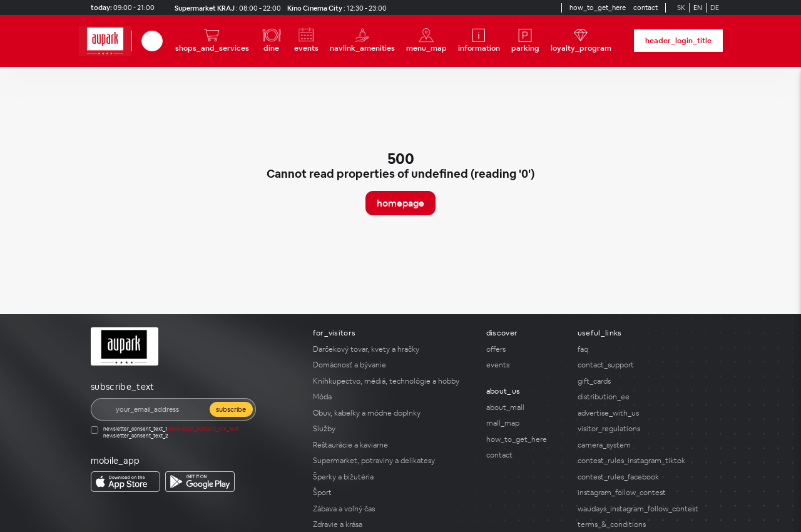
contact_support (606, 365)
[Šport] (392, 493)
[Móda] (392, 397)
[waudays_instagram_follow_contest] (644, 509)
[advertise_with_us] (644, 413)
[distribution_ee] (644, 397)
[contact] (645, 8)
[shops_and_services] (212, 41)
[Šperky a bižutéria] (392, 477)
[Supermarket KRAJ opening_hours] (225, 8)
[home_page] (105, 41)
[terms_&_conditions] (644, 524)
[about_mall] (524, 407)
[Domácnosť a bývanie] (392, 365)
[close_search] (165, 41)
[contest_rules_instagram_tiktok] (644, 461)
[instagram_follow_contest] (644, 493)
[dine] (272, 41)
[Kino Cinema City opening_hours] (335, 8)
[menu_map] (426, 41)
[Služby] (392, 429)
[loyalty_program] (581, 41)
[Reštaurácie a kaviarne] (392, 445)
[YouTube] (539, 8)
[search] (152, 41)
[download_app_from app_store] (125, 482)
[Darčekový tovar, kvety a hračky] (392, 349)
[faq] (644, 349)
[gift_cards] (644, 381)
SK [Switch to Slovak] (681, 8)
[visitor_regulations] (644, 429)
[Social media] (516, 8)
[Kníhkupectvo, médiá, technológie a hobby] (392, 381)
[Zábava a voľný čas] (392, 509)
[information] (479, 41)
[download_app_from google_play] (200, 482)
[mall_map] (524, 423)
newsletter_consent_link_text (203, 429)
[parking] (525, 41)
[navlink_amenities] (362, 41)
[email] (159, 409)
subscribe (231, 409)
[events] (306, 41)
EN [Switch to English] (698, 8)
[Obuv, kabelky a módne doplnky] (392, 413)
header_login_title (678, 41)
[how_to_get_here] (598, 8)
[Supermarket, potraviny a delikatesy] (392, 461)
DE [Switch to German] (715, 8)
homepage (400, 203)
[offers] (524, 349)
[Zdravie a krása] (392, 524)
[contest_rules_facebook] (644, 477)
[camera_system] (644, 445)
